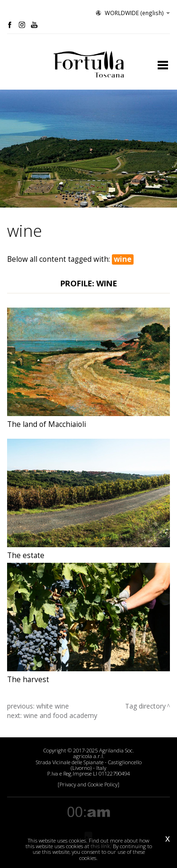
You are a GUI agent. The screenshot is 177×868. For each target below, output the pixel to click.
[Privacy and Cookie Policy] (88, 785)
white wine (53, 706)
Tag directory (145, 706)
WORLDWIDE (132, 13)
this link (100, 846)
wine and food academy (60, 715)
